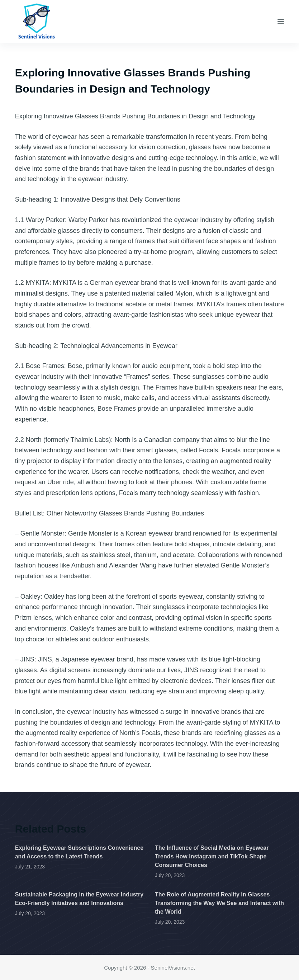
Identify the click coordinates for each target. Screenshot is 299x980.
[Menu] (281, 22)
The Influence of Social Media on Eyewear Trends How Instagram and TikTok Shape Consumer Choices (212, 856)
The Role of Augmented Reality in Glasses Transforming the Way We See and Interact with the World (219, 903)
